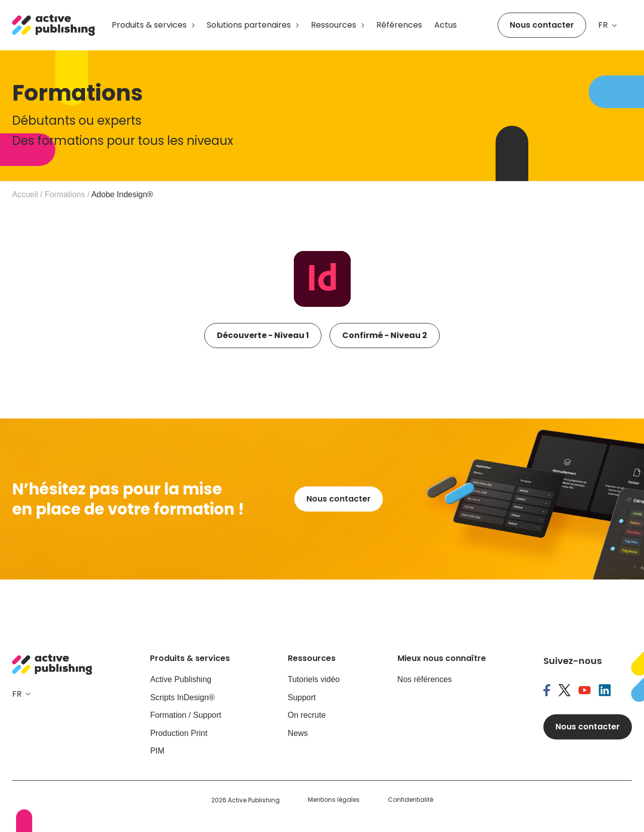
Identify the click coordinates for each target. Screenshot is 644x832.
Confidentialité (411, 800)
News (298, 733)
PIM (157, 751)
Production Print (179, 733)
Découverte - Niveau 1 (263, 335)
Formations (65, 194)
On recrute (307, 715)
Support (302, 697)
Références (399, 25)
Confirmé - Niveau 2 (385, 335)
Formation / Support (185, 715)
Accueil (25, 194)
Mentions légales (334, 800)
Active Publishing (181, 679)
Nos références (425, 679)
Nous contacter (542, 25)
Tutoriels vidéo (314, 679)
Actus (446, 25)
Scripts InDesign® (182, 697)
